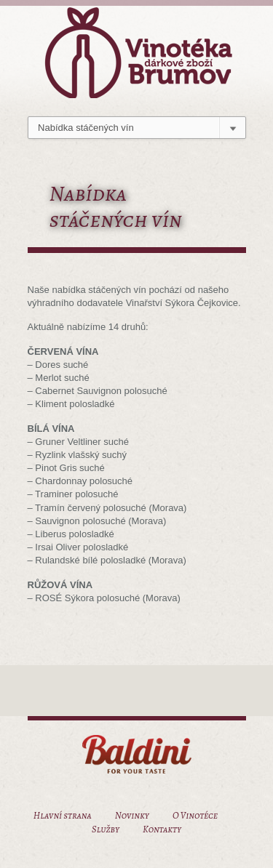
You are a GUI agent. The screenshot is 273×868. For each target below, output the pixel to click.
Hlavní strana (63, 815)
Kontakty (162, 829)
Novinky (132, 815)
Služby (106, 829)
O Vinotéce (195, 815)
